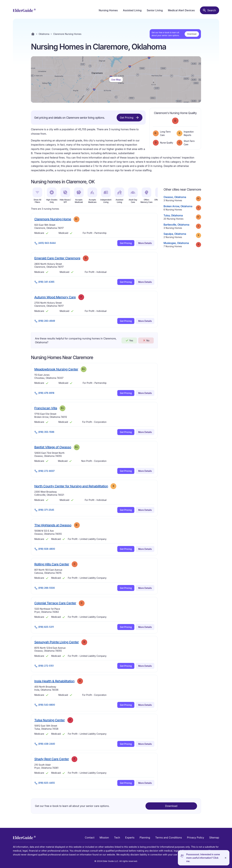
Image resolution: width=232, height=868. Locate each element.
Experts (130, 838)
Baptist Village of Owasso (53, 447)
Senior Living (155, 10)
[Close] (226, 858)
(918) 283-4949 (45, 321)
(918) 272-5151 (44, 666)
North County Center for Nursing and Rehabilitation (71, 486)
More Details (145, 243)
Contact (90, 838)
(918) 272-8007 (44, 471)
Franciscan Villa (46, 408)
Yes (129, 340)
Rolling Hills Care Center (52, 564)
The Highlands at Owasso (53, 525)
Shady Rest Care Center (52, 759)
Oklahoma (44, 34)
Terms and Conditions (168, 838)
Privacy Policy (196, 838)
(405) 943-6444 (45, 243)
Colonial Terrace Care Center (55, 603)
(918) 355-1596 (44, 432)
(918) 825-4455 (45, 783)
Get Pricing (130, 118)
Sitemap (214, 838)
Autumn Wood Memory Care (55, 297)
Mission (104, 838)
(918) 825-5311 (44, 627)
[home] (24, 10)
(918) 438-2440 (45, 744)
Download (192, 34)
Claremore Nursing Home (53, 219)
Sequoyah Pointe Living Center (57, 642)
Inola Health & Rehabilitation (54, 681)
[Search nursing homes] (210, 10)
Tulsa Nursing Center (50, 720)
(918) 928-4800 (45, 549)
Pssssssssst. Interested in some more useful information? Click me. (203, 858)
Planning (145, 838)
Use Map (116, 80)
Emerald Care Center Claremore (57, 258)
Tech (117, 838)
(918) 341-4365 (44, 282)
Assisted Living (132, 10)
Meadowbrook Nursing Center (56, 369)
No (146, 340)
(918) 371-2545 (44, 510)
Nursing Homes (108, 10)
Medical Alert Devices (181, 10)
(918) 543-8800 (45, 705)
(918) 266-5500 (45, 588)
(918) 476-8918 (44, 393)
